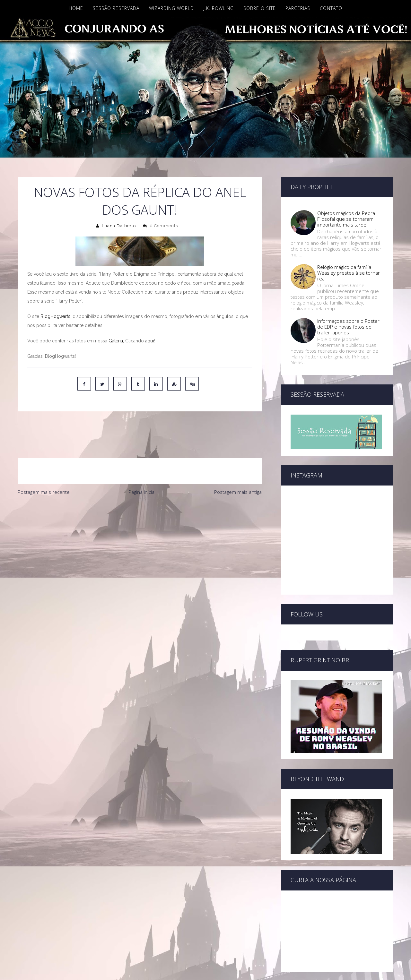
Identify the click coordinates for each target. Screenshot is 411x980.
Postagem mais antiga (238, 465)
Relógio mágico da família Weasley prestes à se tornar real (349, 273)
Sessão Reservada (116, 8)
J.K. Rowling (219, 8)
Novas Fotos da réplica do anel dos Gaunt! (140, 201)
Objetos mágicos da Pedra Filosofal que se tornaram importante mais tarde (346, 219)
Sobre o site (260, 8)
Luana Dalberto (119, 226)
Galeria (116, 341)
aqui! (150, 341)
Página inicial (142, 465)
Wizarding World (171, 8)
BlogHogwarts (55, 316)
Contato (331, 8)
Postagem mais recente (44, 465)
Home (76, 8)
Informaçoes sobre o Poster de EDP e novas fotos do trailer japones (348, 327)
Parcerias (298, 8)
